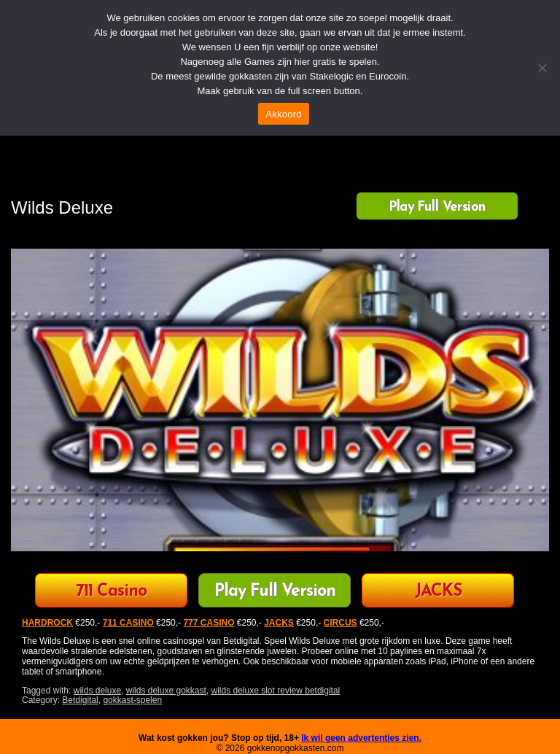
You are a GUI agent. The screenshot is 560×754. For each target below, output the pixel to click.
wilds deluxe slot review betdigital (276, 691)
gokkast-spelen (132, 700)
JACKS (438, 592)
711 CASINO (128, 623)
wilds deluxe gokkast (166, 691)
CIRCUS (341, 623)
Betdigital (80, 700)
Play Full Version (437, 207)
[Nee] (542, 68)
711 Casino (111, 592)
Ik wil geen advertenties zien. (361, 738)
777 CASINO (209, 623)
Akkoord (283, 114)
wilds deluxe (97, 691)
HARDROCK (47, 623)
